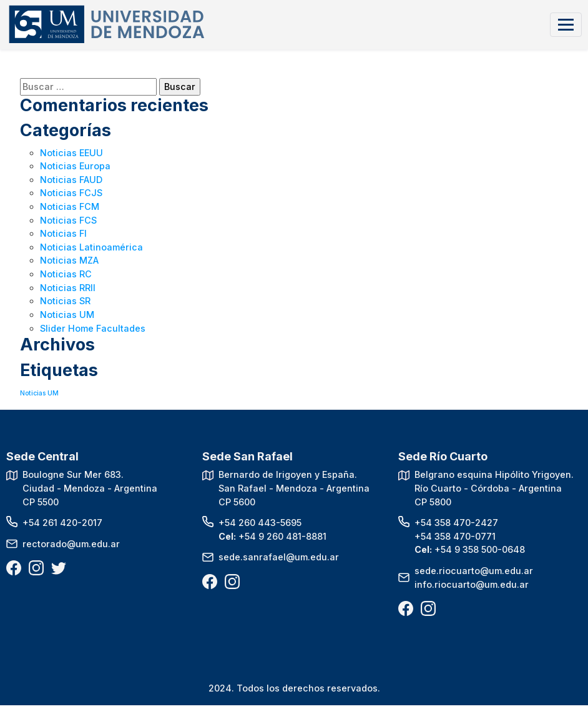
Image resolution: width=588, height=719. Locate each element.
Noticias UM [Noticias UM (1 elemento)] (39, 393)
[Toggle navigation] (566, 25)
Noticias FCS (68, 220)
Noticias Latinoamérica (91, 247)
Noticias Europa (75, 166)
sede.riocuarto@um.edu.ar (474, 571)
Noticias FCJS (71, 193)
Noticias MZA (69, 260)
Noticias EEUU (71, 153)
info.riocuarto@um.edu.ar (472, 584)
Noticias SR (65, 301)
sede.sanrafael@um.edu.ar (279, 557)
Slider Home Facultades (93, 328)
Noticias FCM (70, 206)
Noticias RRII (68, 288)
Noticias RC (66, 274)
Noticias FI (63, 233)
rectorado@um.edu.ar (71, 544)
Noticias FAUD (71, 180)
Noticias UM (67, 315)
